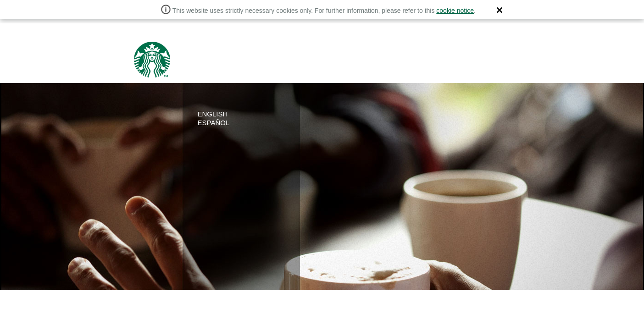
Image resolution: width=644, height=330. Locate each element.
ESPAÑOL (214, 123)
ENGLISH (213, 114)
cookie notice (455, 11)
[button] (500, 10)
